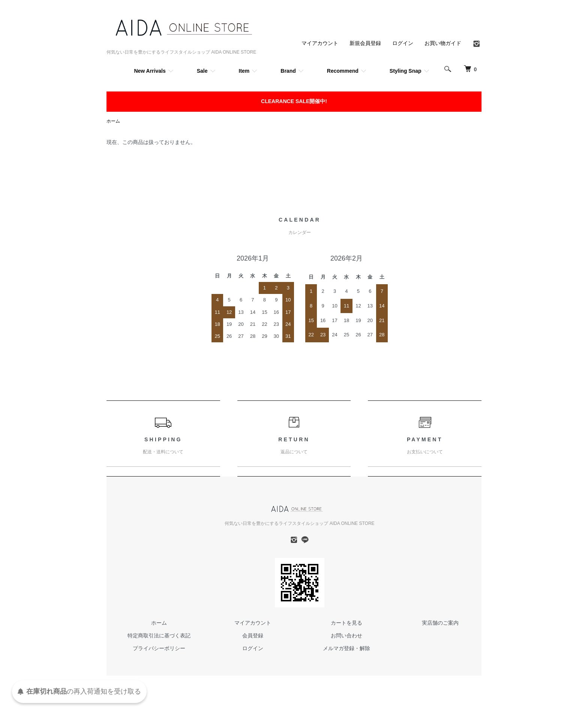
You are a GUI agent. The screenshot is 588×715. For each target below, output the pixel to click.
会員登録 (253, 636)
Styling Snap (406, 71)
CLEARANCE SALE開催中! (294, 101)
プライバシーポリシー (159, 648)
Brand (288, 71)
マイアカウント (320, 43)
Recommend (343, 71)
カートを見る (346, 623)
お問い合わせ (346, 636)
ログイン (403, 43)
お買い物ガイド (443, 43)
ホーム (113, 121)
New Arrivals (150, 71)
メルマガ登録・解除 (346, 648)
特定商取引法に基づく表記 (159, 636)
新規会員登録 (365, 43)
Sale (202, 71)
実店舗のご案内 (440, 623)
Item (244, 71)
